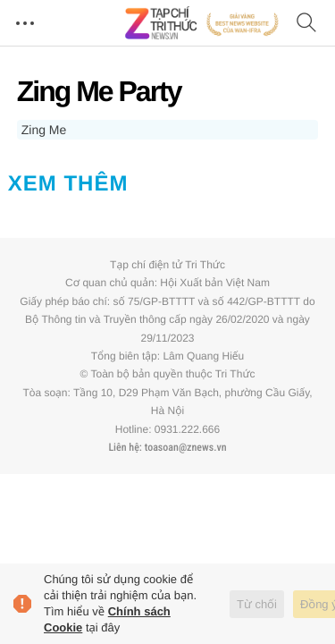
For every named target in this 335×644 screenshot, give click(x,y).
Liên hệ (123, 447)
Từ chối (257, 604)
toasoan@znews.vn (186, 447)
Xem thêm (68, 184)
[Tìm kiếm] (306, 24)
